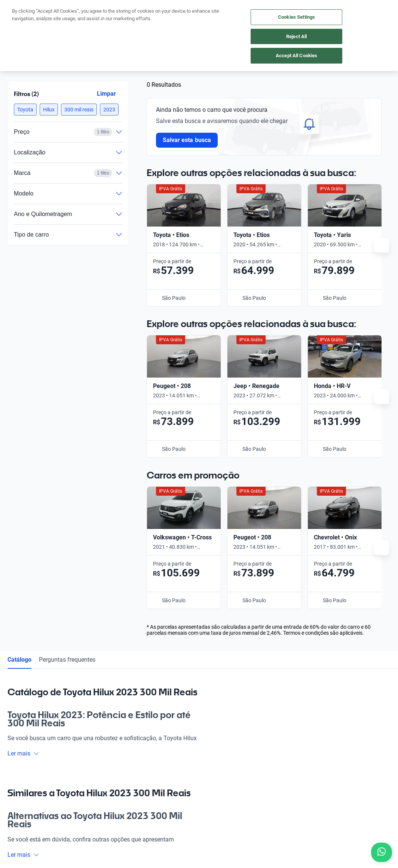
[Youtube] (49, 768)
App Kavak (95, 702)
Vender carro (97, 685)
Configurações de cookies (288, 825)
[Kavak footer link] (28, 703)
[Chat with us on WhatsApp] (382, 852)
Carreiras (211, 702)
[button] (25, 110)
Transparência (342, 825)
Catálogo (19, 368)
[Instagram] (31, 768)
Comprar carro (99, 668)
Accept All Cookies (296, 56)
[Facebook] (13, 768)
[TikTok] (85, 768)
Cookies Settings (296, 17)
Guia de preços (218, 685)
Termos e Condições (228, 825)
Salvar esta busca (187, 140)
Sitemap (376, 825)
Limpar (106, 94)
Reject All (296, 36)
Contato (210, 720)
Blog (206, 668)
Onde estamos (99, 720)
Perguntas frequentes (67, 368)
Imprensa (212, 737)
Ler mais (23, 463)
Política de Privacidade (170, 825)
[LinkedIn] (67, 768)
